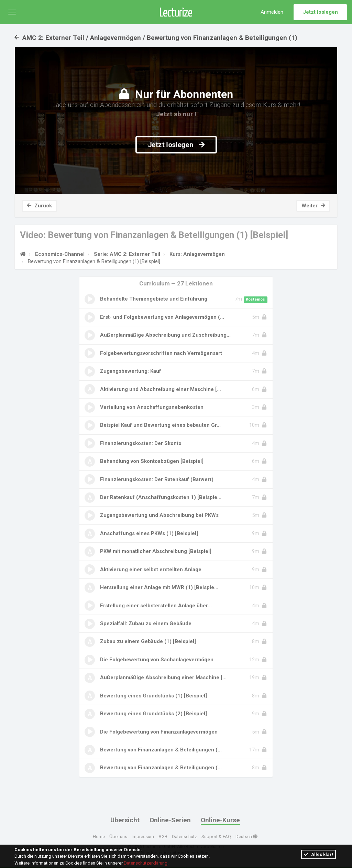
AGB (163, 836)
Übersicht (125, 820)
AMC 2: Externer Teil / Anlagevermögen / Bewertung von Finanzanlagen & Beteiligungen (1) (156, 38)
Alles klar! (318, 854)
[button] (12, 12)
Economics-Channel (59, 254)
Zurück (39, 206)
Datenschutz (184, 836)
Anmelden (272, 12)
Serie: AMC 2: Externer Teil (126, 254)
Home (99, 836)
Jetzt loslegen (320, 12)
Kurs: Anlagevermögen (196, 254)
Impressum (143, 836)
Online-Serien (170, 820)
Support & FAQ (216, 836)
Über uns (118, 836)
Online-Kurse (220, 820)
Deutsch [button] (246, 836)
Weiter (313, 206)
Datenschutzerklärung (146, 863)
